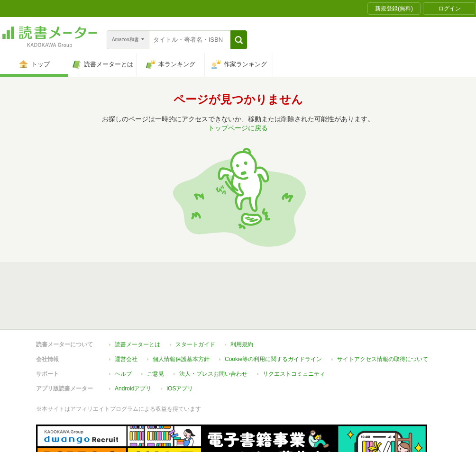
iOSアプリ (180, 345)
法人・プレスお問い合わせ (213, 330)
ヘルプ (123, 330)
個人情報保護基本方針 (181, 316)
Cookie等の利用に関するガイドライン (273, 316)
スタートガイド (195, 301)
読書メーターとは (137, 301)
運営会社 (126, 316)
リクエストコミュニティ (294, 330)
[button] (239, 40)
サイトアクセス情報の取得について (383, 316)
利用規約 (242, 301)
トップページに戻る (238, 128)
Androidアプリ (133, 345)
